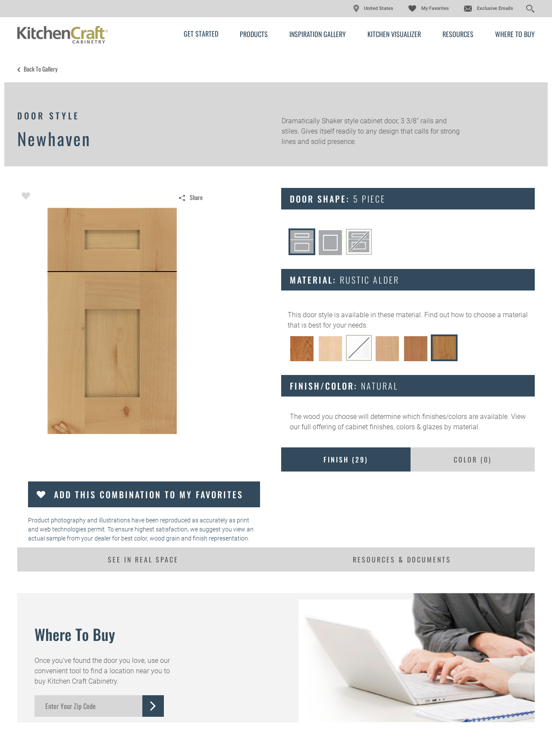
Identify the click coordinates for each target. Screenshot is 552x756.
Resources (458, 34)
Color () (473, 459)
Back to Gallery (41, 69)
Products (254, 34)
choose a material (501, 315)
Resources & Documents (402, 559)
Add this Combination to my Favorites (149, 494)
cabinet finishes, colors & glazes (394, 427)
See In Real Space (143, 559)
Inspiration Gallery (318, 34)
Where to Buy (515, 34)
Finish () (346, 459)
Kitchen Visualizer (394, 34)
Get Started (201, 34)
